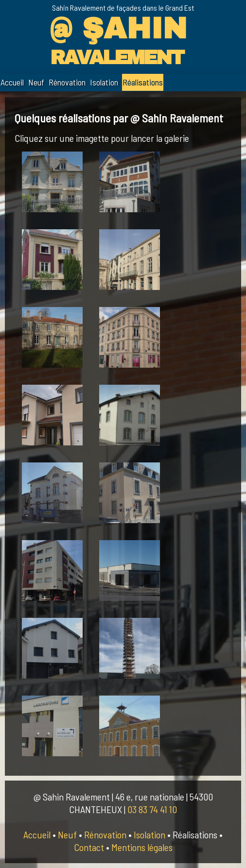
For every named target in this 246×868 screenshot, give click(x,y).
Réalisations (143, 82)
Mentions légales (142, 847)
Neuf (36, 82)
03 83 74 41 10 (152, 809)
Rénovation (67, 82)
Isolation (104, 82)
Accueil (12, 82)
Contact (89, 847)
